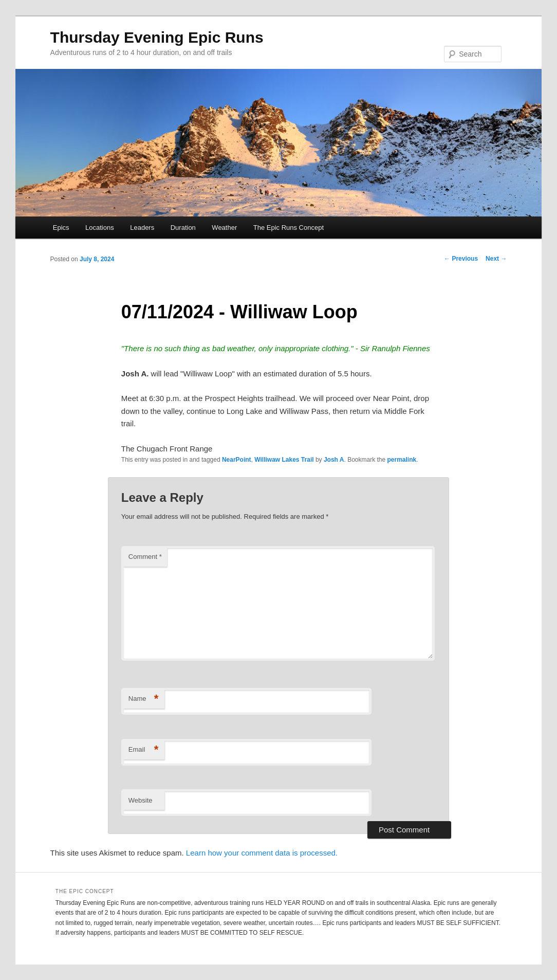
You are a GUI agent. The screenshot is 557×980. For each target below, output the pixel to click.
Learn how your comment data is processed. (262, 853)
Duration (183, 228)
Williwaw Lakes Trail (284, 460)
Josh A (334, 460)
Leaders (142, 228)
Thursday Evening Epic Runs (157, 37)
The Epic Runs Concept (289, 228)
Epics (61, 228)
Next (496, 259)
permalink (402, 460)
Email (144, 750)
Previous (461, 259)
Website (141, 800)
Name (144, 699)
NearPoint (237, 460)
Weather (224, 228)
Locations (100, 228)
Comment (145, 557)
